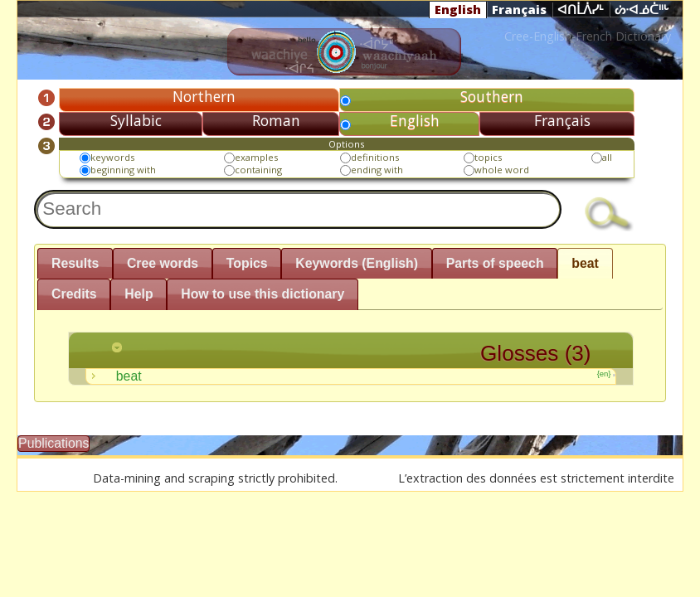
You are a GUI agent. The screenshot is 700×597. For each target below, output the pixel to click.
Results (75, 263)
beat (585, 263)
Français (519, 9)
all (607, 157)
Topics (247, 263)
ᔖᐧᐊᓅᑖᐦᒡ (642, 10)
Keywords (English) (357, 263)
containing (258, 170)
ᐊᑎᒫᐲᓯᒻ (581, 10)
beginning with (123, 170)
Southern (492, 96)
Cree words (163, 263)
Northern (204, 96)
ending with (377, 170)
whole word (502, 170)
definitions (375, 157)
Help (139, 294)
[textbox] (298, 209)
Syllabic (136, 120)
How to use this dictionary (262, 294)
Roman (276, 120)
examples (256, 157)
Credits (74, 294)
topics (488, 157)
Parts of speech (495, 263)
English (458, 9)
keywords (112, 157)
